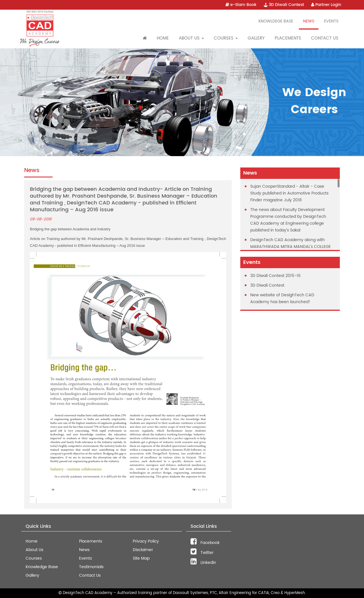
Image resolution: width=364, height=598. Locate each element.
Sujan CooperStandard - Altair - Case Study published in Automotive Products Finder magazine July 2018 (289, 193)
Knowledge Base (42, 567)
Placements (288, 38)
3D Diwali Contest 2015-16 (275, 276)
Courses (34, 558)
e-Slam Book (241, 5)
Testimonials (91, 567)
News (309, 21)
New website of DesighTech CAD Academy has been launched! (282, 298)
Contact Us (325, 38)
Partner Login (326, 5)
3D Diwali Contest (284, 5)
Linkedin (203, 563)
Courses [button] (226, 38)
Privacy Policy (146, 541)
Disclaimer (143, 550)
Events (331, 21)
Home (163, 38)
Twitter (202, 553)
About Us (34, 550)
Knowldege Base (276, 21)
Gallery (256, 38)
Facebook (205, 543)
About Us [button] (191, 38)
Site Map (141, 558)
